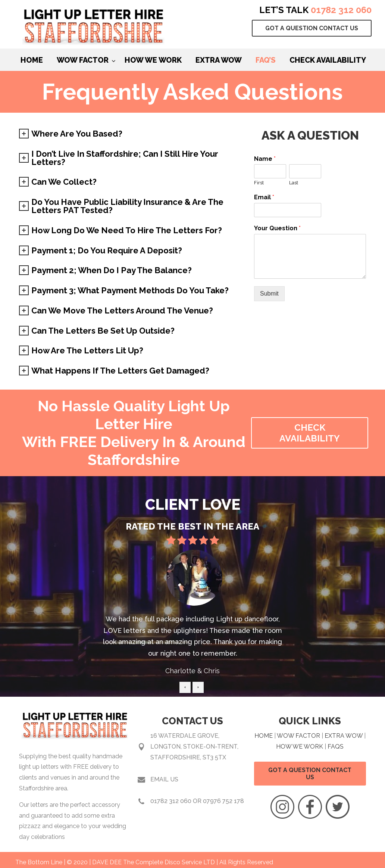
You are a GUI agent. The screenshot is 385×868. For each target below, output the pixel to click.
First (259, 183)
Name (265, 159)
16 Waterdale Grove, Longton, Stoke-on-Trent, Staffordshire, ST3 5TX (194, 747)
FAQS (336, 747)
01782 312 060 (341, 10)
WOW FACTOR (298, 736)
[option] (193, 616)
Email (264, 197)
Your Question (277, 228)
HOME (264, 736)
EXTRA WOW (344, 736)
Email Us (164, 779)
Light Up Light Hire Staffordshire (94, 28)
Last (294, 183)
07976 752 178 (223, 801)
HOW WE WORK (300, 747)
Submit (269, 294)
